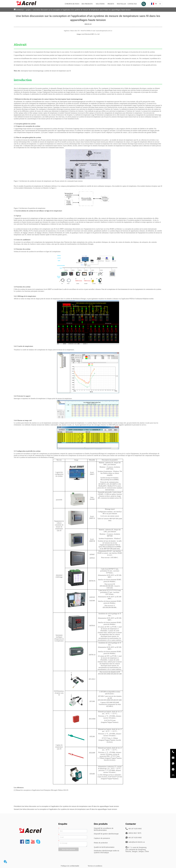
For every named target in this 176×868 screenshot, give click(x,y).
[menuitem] (87, 4)
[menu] (101, 4)
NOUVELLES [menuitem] (121, 4)
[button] (87, 4)
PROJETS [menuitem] (111, 4)
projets (28, 10)
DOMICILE (20, 10)
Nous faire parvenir (68, 849)
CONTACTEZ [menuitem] (132, 4)
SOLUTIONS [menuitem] (100, 4)
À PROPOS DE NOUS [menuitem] (72, 4)
